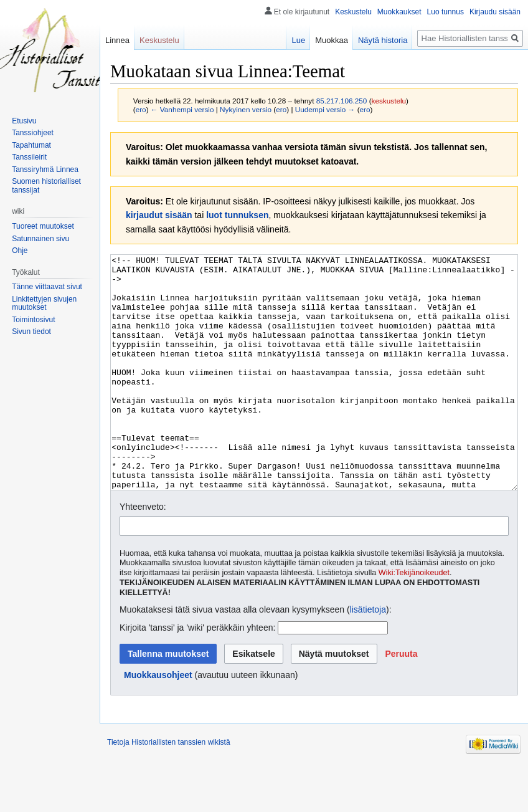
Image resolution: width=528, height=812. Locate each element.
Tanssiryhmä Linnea (45, 170)
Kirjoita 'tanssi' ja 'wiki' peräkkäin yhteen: (197, 674)
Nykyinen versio (246, 109)
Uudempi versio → (325, 109)
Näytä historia (383, 40)
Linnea (117, 40)
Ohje (20, 251)
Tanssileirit (29, 157)
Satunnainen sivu (40, 239)
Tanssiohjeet (33, 133)
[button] (401, 700)
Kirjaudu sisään (495, 12)
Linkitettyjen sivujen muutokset (44, 303)
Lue (298, 40)
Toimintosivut (33, 320)
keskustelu (389, 101)
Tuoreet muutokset (43, 226)
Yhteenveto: (143, 553)
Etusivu (24, 121)
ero (141, 109)
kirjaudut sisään (159, 215)
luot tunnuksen (237, 215)
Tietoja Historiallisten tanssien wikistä (169, 789)
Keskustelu (353, 12)
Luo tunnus (445, 12)
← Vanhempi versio (182, 109)
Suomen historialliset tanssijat (46, 186)
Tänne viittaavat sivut (47, 287)
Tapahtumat (31, 145)
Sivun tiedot (31, 332)
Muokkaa (332, 40)
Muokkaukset (399, 12)
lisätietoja (368, 656)
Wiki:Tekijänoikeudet (414, 619)
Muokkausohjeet (158, 722)
